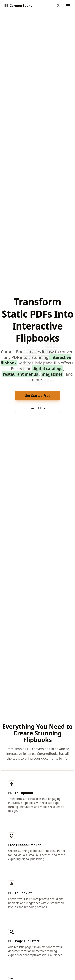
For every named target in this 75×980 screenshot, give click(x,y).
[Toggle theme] (59, 6)
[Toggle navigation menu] (68, 6)
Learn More (37, 408)
